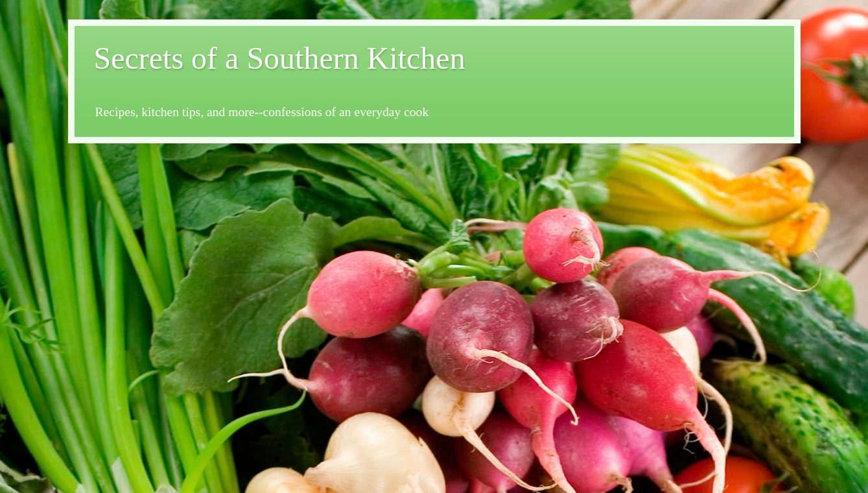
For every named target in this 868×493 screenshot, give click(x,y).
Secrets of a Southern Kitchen (280, 58)
